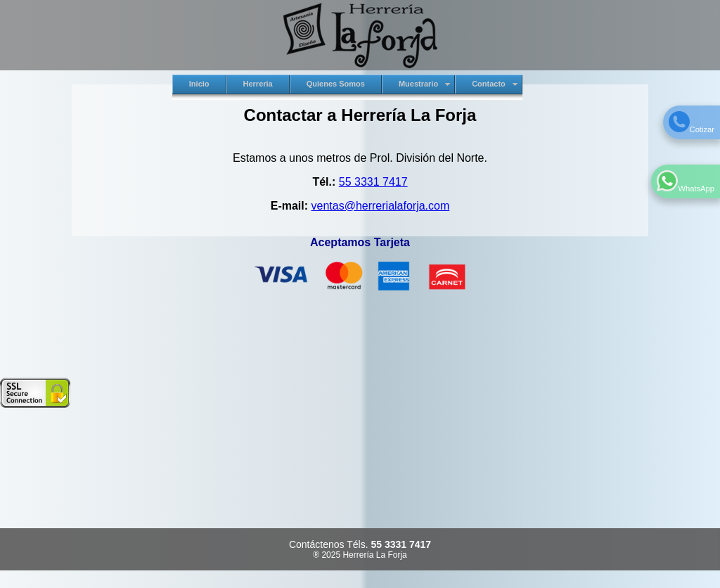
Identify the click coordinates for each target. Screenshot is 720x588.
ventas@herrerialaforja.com (381, 206)
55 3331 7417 (373, 182)
